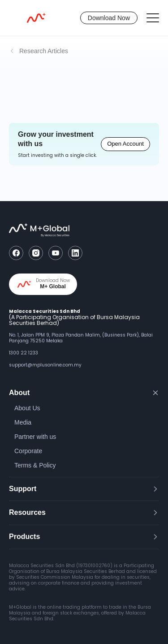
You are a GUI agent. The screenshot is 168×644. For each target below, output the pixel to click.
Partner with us (35, 437)
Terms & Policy (35, 465)
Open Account (125, 144)
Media (23, 422)
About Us (27, 408)
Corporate (28, 451)
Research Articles (44, 51)
